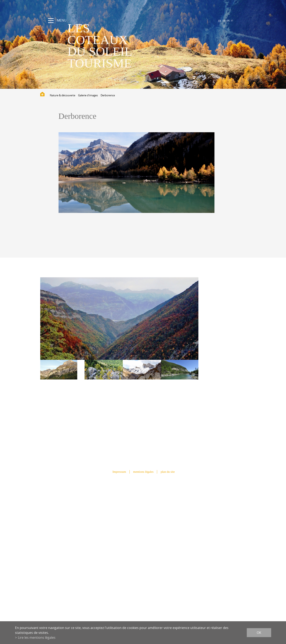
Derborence (108, 95)
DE (224, 21)
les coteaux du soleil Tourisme (100, 46)
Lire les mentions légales (37, 637)
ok (259, 633)
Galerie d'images (88, 95)
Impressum (119, 472)
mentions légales (143, 472)
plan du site (168, 472)
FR (220, 21)
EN (228, 21)
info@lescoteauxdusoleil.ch (143, 552)
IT (232, 21)
